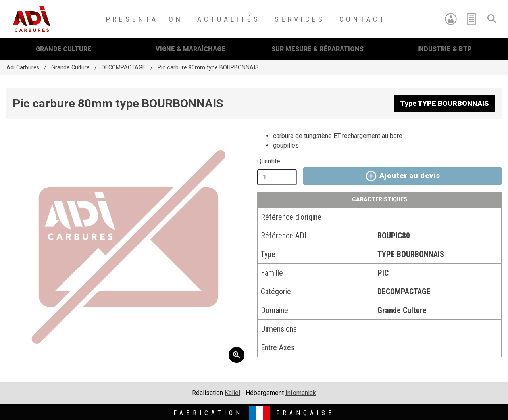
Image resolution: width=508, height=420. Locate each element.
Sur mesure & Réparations (317, 49)
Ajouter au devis (402, 176)
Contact (363, 19)
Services (300, 19)
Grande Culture (63, 49)
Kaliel (232, 393)
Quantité (269, 161)
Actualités (229, 19)
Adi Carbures (23, 68)
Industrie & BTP (444, 49)
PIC (383, 273)
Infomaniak (301, 393)
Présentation (144, 19)
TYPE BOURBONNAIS (411, 254)
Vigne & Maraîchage (190, 49)
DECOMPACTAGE (124, 68)
